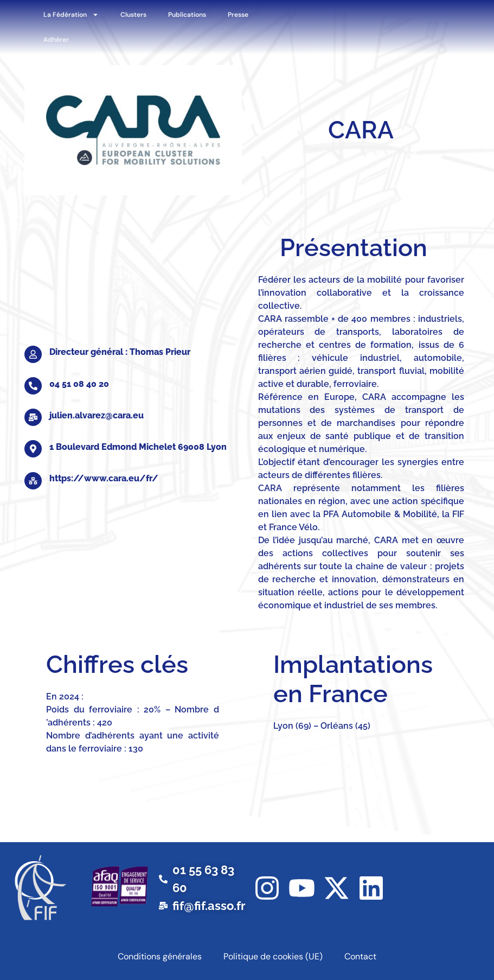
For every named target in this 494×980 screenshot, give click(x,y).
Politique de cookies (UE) (273, 956)
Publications (187, 15)
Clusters (133, 15)
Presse (238, 15)
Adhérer (56, 40)
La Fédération (71, 15)
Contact (360, 956)
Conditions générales (160, 956)
